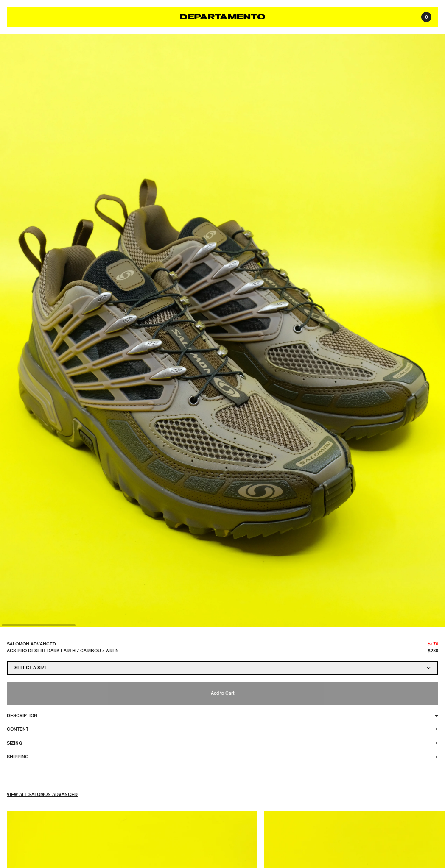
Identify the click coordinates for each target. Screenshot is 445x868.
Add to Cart (222, 693)
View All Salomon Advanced (42, 794)
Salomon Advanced (31, 644)
